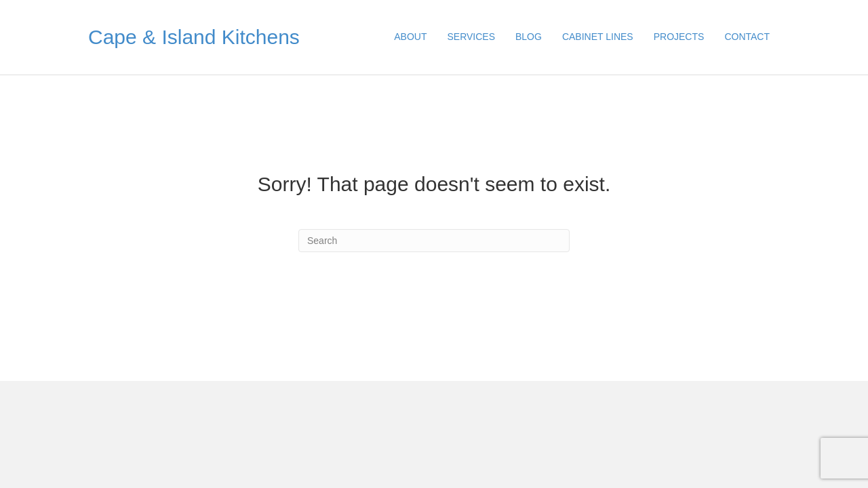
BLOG (529, 37)
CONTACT (747, 37)
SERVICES (471, 37)
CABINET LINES (598, 37)
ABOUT (410, 37)
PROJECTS (679, 37)
